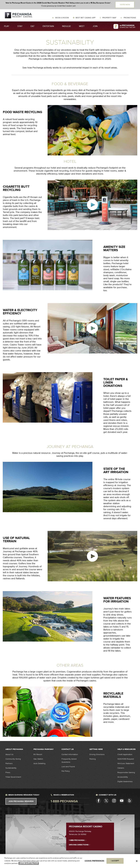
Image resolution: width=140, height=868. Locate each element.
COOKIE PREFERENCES (94, 861)
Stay (20, 26)
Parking (93, 759)
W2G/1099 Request (126, 759)
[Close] (137, 861)
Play (7, 26)
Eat (33, 26)
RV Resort (38, 754)
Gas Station (38, 759)
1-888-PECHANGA (78, 840)
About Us (9, 754)
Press (8, 772)
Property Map (109, 18)
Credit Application (125, 754)
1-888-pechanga (64, 801)
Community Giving (13, 759)
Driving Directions (97, 754)
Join (95, 26)
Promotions (129, 18)
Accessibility (123, 777)
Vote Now (125, 5)
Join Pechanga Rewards (21, 801)
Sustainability (11, 768)
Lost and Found (68, 767)
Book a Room (62, 18)
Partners (9, 763)
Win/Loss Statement (126, 763)
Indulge (66, 26)
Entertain (48, 26)
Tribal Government (13, 777)
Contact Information (70, 754)
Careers (121, 768)
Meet (82, 26)
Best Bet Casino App (86, 18)
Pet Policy (66, 771)
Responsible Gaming (126, 772)
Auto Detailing (39, 763)
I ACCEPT (115, 861)
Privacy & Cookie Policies (29, 863)
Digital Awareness (125, 781)
